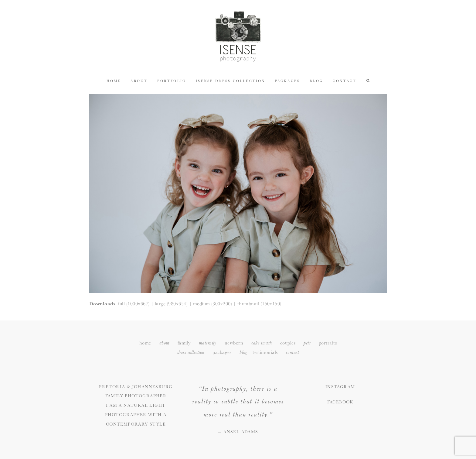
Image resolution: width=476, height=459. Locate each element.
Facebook (340, 402)
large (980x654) (171, 304)
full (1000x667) (134, 304)
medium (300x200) (213, 304)
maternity (208, 343)
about (164, 343)
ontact (292, 353)
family (184, 343)
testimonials (265, 352)
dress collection (191, 353)
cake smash (262, 343)
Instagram (340, 387)
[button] (368, 80)
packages (222, 352)
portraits (328, 343)
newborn (234, 343)
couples (288, 343)
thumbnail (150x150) (259, 304)
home (145, 343)
